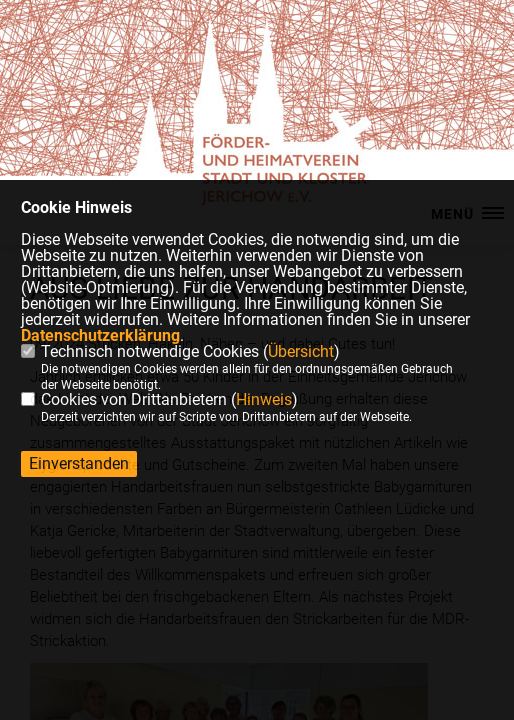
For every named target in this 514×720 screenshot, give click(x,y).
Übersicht (301, 351)
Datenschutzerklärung (100, 335)
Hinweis (264, 399)
